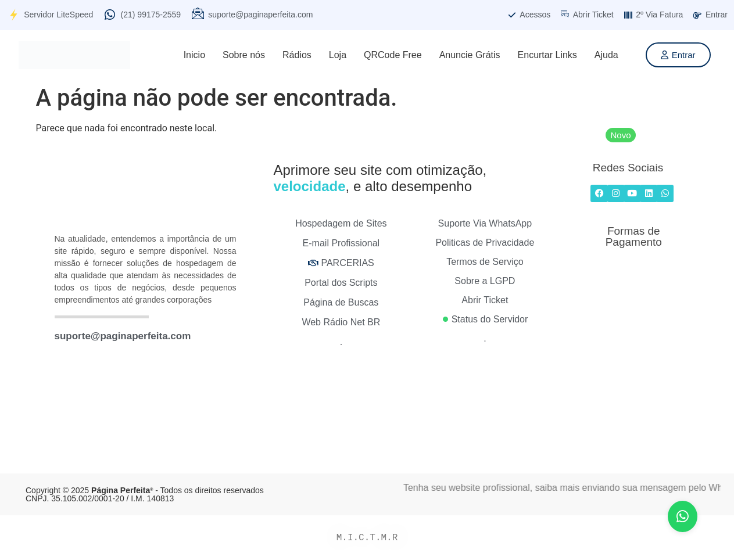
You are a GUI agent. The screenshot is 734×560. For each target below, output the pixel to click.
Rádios (297, 55)
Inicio (194, 55)
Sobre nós (244, 55)
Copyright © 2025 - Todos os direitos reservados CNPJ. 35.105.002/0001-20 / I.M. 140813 (145, 494)
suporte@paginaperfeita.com (123, 336)
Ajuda (606, 55)
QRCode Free (393, 55)
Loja (338, 55)
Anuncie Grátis (470, 55)
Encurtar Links (547, 55)
